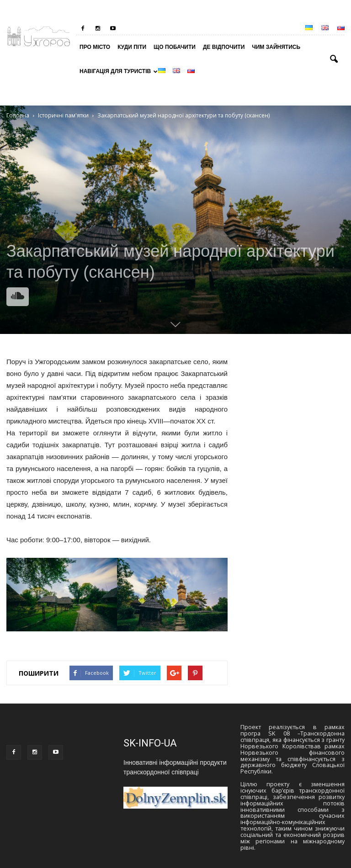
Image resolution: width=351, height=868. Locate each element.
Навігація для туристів (117, 71)
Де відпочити (224, 47)
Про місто (95, 47)
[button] (334, 59)
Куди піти (132, 47)
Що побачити (175, 47)
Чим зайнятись (276, 47)
